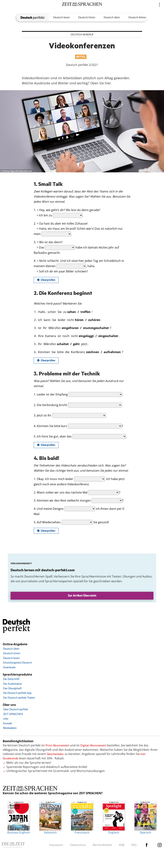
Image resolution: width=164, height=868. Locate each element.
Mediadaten (10, 728)
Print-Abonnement (57, 745)
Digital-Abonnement (93, 745)
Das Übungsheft (12, 688)
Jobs (6, 719)
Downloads (9, 667)
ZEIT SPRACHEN (13, 714)
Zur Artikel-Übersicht (82, 595)
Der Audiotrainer (13, 684)
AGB (122, 845)
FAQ (134, 845)
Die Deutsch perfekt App (17, 693)
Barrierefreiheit (102, 845)
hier (143, 754)
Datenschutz (78, 845)
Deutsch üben (112, 17)
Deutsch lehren (137, 17)
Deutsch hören (87, 17)
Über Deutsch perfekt (16, 709)
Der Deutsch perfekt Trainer (19, 698)
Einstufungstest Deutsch (17, 663)
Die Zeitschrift (11, 679)
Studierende (10, 758)
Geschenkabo (55, 754)
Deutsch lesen (61, 17)
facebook (147, 845)
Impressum (56, 845)
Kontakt (8, 723)
